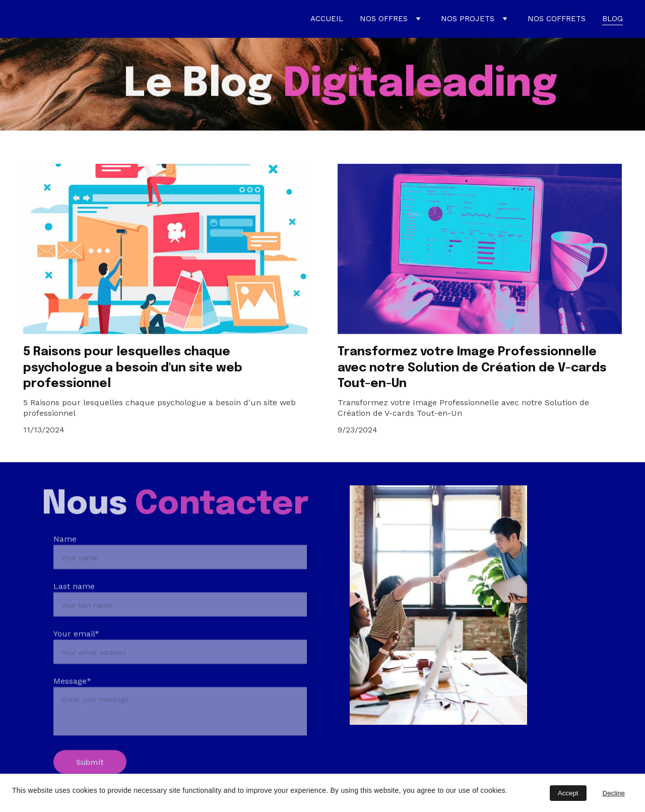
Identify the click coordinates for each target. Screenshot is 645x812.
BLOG (612, 19)
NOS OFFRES (384, 19)
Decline (614, 793)
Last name (74, 604)
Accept (568, 793)
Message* (72, 699)
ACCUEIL (327, 19)
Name (65, 557)
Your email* (76, 651)
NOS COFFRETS (557, 19)
